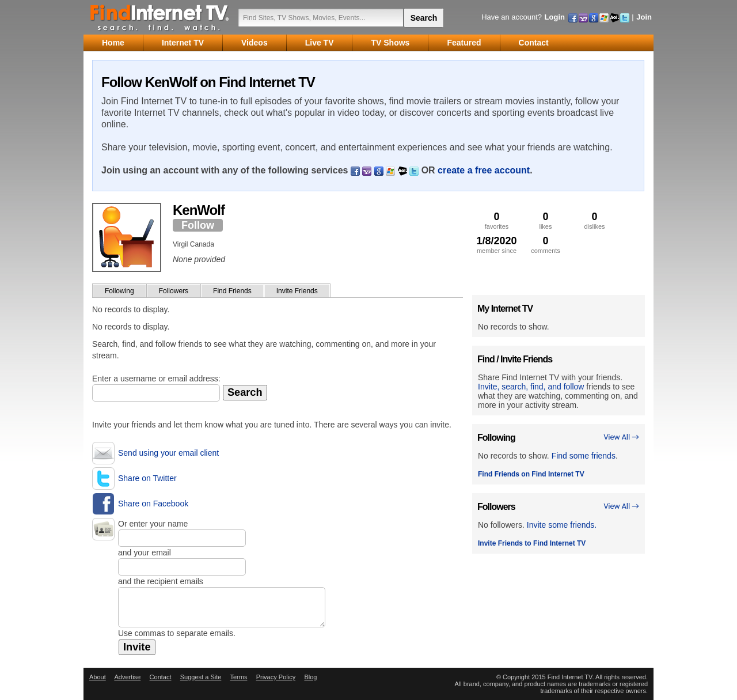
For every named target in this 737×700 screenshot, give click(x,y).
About (98, 677)
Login (555, 17)
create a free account (484, 170)
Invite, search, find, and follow (531, 387)
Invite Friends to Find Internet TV (532, 543)
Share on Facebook (153, 504)
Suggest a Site (201, 677)
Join (644, 17)
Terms (238, 677)
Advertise (127, 677)
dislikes (594, 220)
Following (119, 291)
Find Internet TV (160, 17)
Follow (198, 225)
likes (546, 220)
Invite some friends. (562, 525)
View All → (621, 437)
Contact (161, 677)
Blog (310, 677)
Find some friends (584, 456)
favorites (497, 220)
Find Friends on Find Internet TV (531, 474)
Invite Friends (297, 291)
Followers (174, 291)
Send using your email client (168, 453)
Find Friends (232, 291)
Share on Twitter (147, 478)
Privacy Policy (276, 677)
